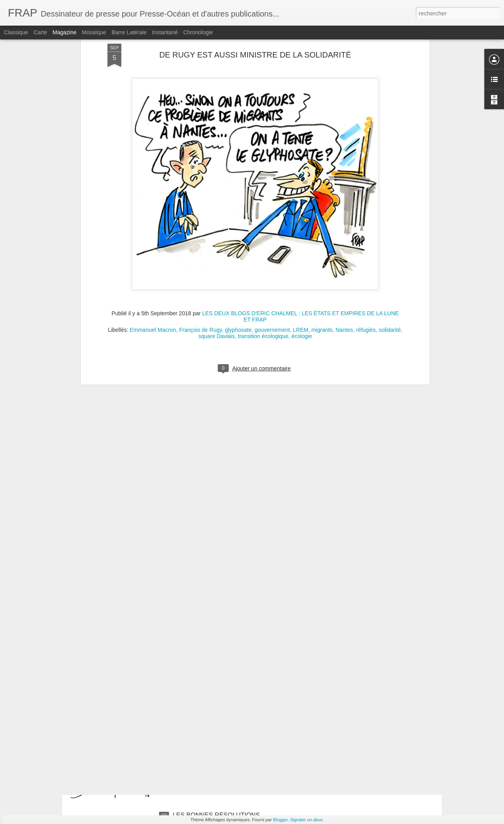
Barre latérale (129, 32)
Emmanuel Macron (153, 231)
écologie (302, 237)
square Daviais (217, 237)
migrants (322, 231)
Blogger (280, 820)
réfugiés (366, 231)
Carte (40, 32)
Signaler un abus (307, 820)
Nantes (344, 231)
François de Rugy (201, 231)
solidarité (390, 231)
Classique (16, 32)
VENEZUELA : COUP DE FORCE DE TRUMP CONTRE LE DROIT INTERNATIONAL (237, 729)
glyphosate (238, 231)
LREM (301, 231)
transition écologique (263, 237)
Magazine (65, 32)
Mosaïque (94, 32)
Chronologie (198, 32)
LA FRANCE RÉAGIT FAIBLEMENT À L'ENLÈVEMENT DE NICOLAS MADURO (231, 640)
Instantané (165, 32)
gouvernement (272, 231)
